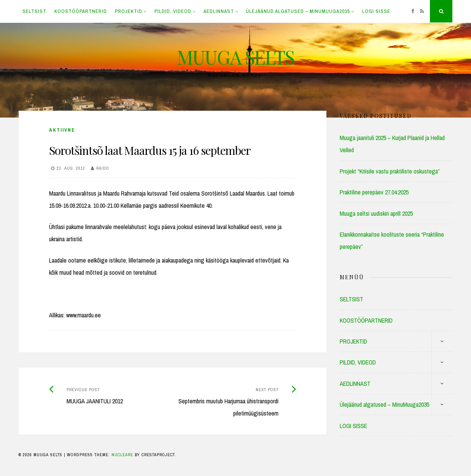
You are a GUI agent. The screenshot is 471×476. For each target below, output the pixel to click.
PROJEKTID (129, 11)
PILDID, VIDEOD (173, 11)
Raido (103, 168)
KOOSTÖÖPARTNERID (81, 11)
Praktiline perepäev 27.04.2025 (374, 192)
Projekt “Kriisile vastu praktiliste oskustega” (390, 171)
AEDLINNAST (219, 11)
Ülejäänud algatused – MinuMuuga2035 (298, 11)
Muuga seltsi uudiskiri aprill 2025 (376, 213)
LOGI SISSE (376, 11)
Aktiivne (62, 130)
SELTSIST (34, 11)
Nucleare (122, 455)
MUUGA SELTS (235, 57)
